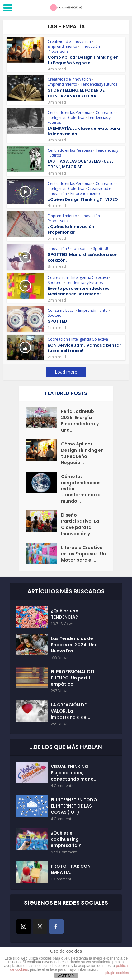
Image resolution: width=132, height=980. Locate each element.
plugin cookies (117, 973)
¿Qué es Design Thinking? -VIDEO (83, 199)
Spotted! (101, 249)
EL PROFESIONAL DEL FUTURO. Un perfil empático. (73, 678)
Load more (66, 372)
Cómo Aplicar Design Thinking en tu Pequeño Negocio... (83, 60)
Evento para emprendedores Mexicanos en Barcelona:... (78, 291)
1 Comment (61, 879)
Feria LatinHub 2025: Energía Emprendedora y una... (80, 421)
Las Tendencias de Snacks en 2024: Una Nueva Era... (74, 645)
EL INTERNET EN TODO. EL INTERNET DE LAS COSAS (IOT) (75, 806)
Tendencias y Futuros (99, 84)
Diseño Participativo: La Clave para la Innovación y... (80, 525)
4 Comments (62, 786)
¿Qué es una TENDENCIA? (65, 614)
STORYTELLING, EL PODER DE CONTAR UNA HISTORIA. (76, 93)
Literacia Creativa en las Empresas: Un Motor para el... (83, 554)
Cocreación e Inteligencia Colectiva (83, 115)
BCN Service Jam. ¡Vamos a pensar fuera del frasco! (85, 348)
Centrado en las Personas (70, 112)
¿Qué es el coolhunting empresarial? (66, 839)
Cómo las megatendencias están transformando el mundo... (81, 489)
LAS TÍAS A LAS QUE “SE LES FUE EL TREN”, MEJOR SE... (80, 164)
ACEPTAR (66, 976)
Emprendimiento (62, 46)
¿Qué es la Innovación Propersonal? (71, 229)
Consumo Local (61, 310)
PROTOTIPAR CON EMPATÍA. (71, 870)
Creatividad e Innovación (69, 41)
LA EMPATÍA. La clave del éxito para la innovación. (84, 131)
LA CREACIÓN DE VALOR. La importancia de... (71, 711)
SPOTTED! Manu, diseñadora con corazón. (83, 257)
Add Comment (64, 852)
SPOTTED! (58, 321)
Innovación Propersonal (69, 249)
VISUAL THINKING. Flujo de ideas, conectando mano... (74, 773)
